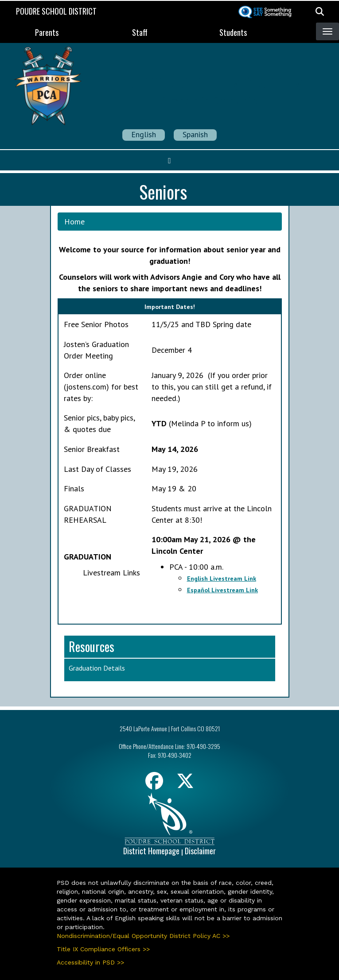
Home (74, 222)
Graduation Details (97, 668)
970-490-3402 (175, 755)
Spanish (195, 134)
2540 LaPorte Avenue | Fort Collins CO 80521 (170, 728)
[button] (320, 11)
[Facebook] (154, 784)
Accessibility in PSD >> (90, 962)
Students (233, 32)
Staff (140, 32)
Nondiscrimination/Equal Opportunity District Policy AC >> (143, 936)
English (144, 134)
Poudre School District (56, 11)
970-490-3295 (203, 746)
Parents (47, 32)
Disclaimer (200, 851)
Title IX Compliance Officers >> (103, 949)
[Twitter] (185, 784)
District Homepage (151, 851)
